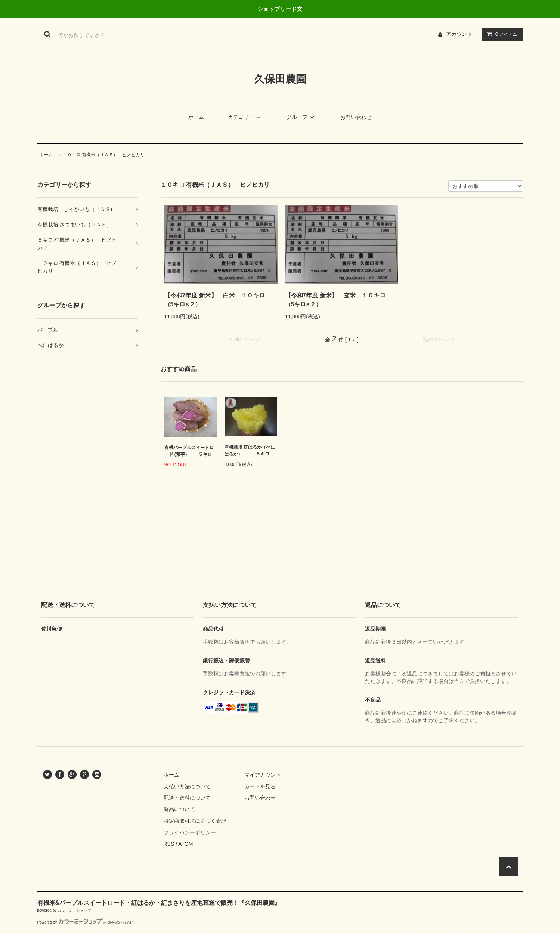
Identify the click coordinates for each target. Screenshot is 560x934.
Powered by (86, 922)
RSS (169, 844)
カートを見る (260, 786)
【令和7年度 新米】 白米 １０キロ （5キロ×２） (218, 300)
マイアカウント (263, 775)
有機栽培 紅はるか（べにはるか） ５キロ (250, 451)
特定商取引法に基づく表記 (195, 821)
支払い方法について (187, 786)
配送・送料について (187, 798)
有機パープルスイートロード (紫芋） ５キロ (189, 451)
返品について (179, 809)
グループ (301, 117)
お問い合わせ (356, 117)
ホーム (196, 117)
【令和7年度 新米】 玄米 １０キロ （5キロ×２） (338, 300)
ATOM (185, 844)
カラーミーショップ (74, 910)
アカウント (459, 34)
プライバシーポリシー (190, 832)
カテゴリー (245, 117)
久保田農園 (280, 79)
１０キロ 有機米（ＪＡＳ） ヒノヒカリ (106, 155)
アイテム (501, 34)
